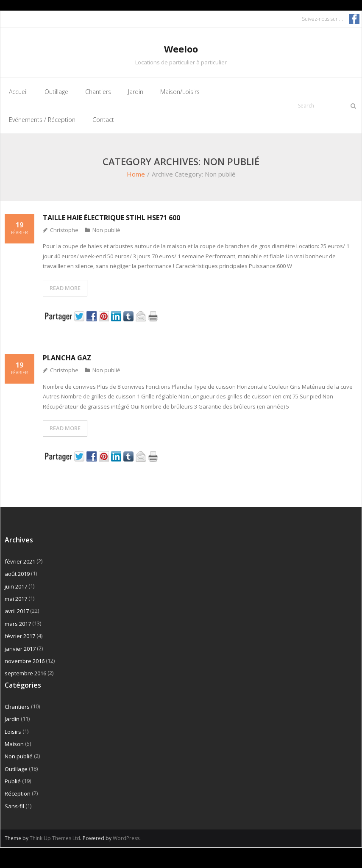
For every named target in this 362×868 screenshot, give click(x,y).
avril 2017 (17, 611)
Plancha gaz (67, 358)
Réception (18, 793)
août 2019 (17, 574)
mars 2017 (18, 624)
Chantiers (17, 707)
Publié (13, 781)
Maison (14, 744)
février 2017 (20, 636)
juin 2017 (16, 586)
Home (136, 174)
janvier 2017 (20, 649)
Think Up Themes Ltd (55, 838)
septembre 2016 (25, 673)
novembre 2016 (25, 661)
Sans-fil (14, 806)
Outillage (16, 769)
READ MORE (65, 288)
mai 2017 (16, 599)
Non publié (106, 230)
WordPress (126, 838)
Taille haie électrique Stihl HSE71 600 (111, 218)
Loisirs (13, 732)
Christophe (64, 230)
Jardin (12, 719)
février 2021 (20, 561)
